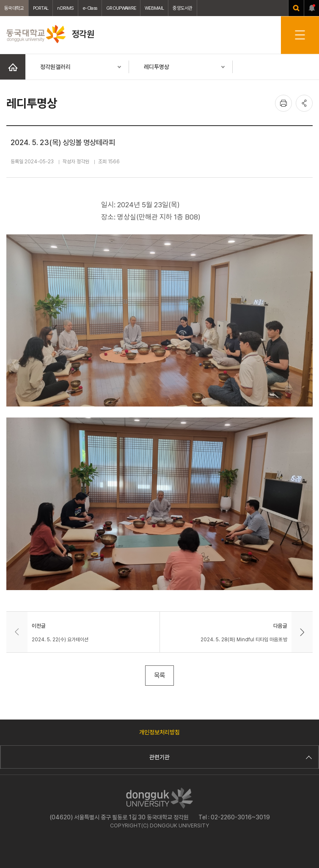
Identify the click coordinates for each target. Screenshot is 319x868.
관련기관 (230, 757)
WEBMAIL (154, 8)
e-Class (90, 8)
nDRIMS (65, 8)
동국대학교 (14, 8)
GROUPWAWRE (121, 8)
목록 (159, 675)
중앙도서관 (183, 8)
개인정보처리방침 (159, 732)
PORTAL (41, 8)
